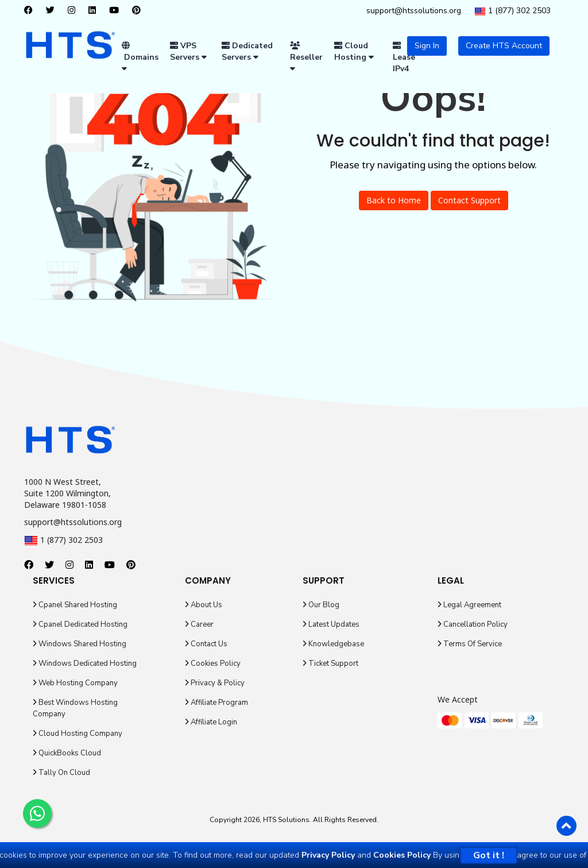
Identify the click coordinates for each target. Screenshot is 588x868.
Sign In (427, 46)
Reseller (306, 57)
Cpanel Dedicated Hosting (80, 624)
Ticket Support (330, 663)
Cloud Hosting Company (78, 734)
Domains (140, 57)
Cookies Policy (213, 663)
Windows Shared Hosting (80, 644)
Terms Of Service (470, 644)
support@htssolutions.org (414, 11)
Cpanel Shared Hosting (75, 605)
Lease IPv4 (404, 58)
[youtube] (117, 11)
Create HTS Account (504, 46)
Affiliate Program (216, 703)
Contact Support (469, 200)
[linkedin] (95, 11)
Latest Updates (331, 624)
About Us (204, 605)
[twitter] (53, 11)
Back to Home (394, 200)
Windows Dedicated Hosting (85, 663)
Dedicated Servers (247, 51)
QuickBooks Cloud (67, 753)
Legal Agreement (469, 605)
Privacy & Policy (215, 683)
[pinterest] (139, 11)
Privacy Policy (328, 855)
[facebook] (31, 11)
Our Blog (321, 605)
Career (199, 624)
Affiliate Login (211, 722)
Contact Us (206, 644)
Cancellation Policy (473, 624)
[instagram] (74, 11)
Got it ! (489, 855)
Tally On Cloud (61, 773)
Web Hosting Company (75, 683)
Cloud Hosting (354, 51)
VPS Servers (188, 51)
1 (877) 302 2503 (512, 11)
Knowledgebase (333, 644)
